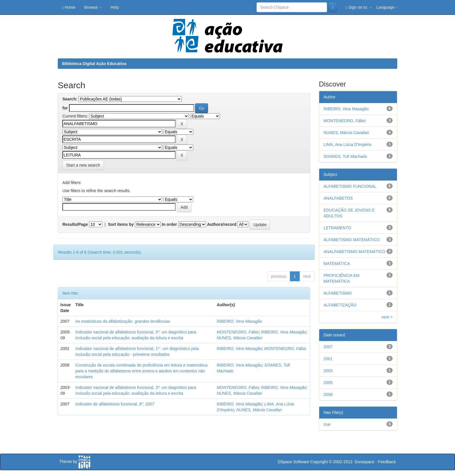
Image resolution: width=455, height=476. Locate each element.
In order (169, 224)
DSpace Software (294, 462)
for (65, 108)
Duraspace (364, 462)
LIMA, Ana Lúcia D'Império (347, 145)
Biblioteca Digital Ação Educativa (94, 64)
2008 (328, 394)
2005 (328, 383)
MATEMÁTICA (337, 264)
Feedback (387, 462)
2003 (328, 371)
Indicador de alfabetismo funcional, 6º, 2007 (115, 404)
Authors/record (222, 224)
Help (115, 7)
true (327, 424)
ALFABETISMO (338, 293)
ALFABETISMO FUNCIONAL (350, 186)
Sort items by (121, 224)
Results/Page (75, 224)
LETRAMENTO (337, 228)
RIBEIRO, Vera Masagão (239, 321)
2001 (328, 359)
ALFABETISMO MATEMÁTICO (352, 240)
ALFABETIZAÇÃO (340, 305)
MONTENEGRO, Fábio (238, 332)
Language (387, 7)
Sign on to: (359, 7)
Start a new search (83, 165)
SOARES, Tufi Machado (345, 156)
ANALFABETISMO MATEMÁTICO (354, 252)
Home (69, 7)
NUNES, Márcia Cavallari (240, 338)
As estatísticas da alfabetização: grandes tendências (123, 321)
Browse (93, 7)
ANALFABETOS (338, 198)
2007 (328, 347)
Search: (70, 99)
